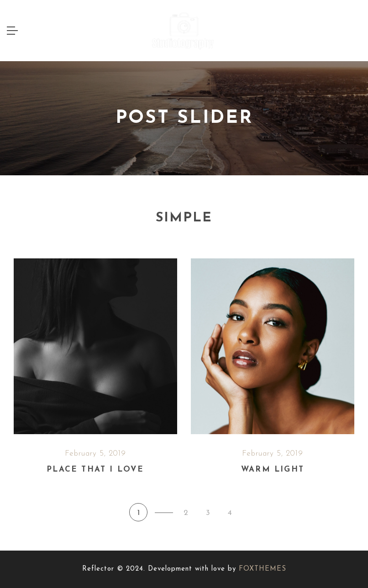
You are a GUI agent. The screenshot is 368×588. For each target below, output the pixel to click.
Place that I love (95, 470)
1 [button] (139, 513)
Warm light (273, 470)
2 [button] (186, 513)
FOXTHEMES (263, 569)
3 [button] (208, 513)
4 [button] (230, 513)
